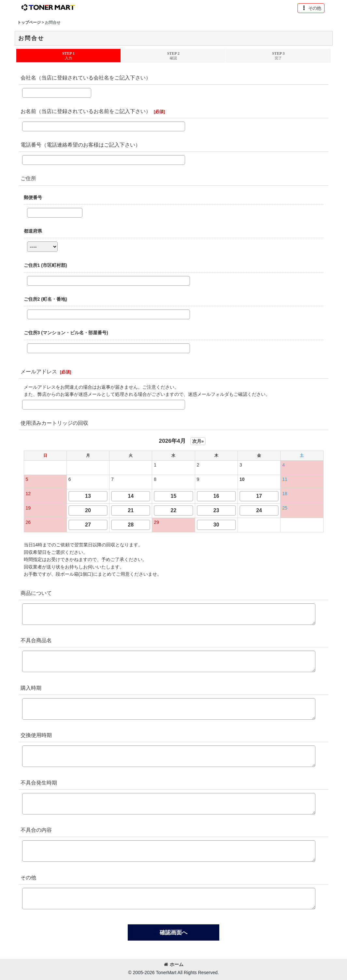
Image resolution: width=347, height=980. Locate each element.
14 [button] (131, 496)
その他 (28, 877)
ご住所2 (45, 299)
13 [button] (88, 496)
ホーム (174, 964)
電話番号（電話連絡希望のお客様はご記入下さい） (80, 145)
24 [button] (259, 510)
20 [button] (88, 510)
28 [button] (131, 525)
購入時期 (31, 688)
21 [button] (131, 510)
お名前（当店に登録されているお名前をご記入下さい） (86, 111)
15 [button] (174, 496)
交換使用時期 (36, 735)
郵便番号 (33, 197)
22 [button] (174, 510)
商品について (36, 593)
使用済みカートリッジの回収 (54, 423)
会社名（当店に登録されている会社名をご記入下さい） (86, 78)
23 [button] (216, 510)
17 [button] (259, 496)
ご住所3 (66, 333)
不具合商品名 (36, 640)
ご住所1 (45, 265)
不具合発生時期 (39, 783)
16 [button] (216, 496)
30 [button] (216, 525)
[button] (311, 8)
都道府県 (33, 231)
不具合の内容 (36, 830)
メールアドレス (39, 371)
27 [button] (88, 525)
